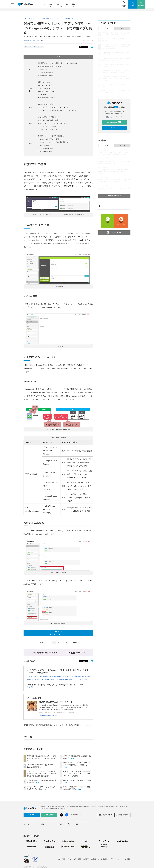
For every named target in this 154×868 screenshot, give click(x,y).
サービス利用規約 (103, 859)
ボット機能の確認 (46, 151)
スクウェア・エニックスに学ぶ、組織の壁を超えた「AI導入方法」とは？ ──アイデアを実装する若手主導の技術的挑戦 (42, 774)
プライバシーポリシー (117, 859)
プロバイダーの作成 (47, 72)
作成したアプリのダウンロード (49, 117)
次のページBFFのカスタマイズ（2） (58, 633)
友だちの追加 (44, 145)
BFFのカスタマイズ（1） (47, 91)
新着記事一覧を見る (114, 196)
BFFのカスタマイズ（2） (47, 104)
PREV (41, 643)
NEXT (76, 643)
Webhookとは (44, 94)
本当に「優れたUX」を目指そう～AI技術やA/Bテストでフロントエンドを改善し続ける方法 (59, 676)
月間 (122, 28)
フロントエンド (38, 47)
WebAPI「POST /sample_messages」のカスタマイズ (58, 110)
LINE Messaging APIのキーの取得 (50, 66)
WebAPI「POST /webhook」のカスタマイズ (55, 107)
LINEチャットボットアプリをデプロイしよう (53, 123)
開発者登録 (44, 69)
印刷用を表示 (29, 661)
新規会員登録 (114, 122)
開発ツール (28, 47)
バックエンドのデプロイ (48, 126)
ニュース (43, 4)
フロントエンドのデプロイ (49, 129)
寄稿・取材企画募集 (105, 815)
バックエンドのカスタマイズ (48, 120)
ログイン (114, 128)
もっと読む (31, 687)
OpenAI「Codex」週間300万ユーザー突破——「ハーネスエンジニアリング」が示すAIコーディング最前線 (78, 774)
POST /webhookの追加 (47, 98)
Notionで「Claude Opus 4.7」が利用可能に (78, 780)
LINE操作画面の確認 (47, 148)
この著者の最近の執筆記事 (48, 716)
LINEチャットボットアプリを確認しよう (52, 136)
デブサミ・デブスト (62, 4)
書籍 (73, 4)
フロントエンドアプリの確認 (50, 139)
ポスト (83, 47)
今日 (107, 28)
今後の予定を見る (114, 233)
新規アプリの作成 (44, 82)
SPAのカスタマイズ (45, 85)
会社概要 (93, 859)
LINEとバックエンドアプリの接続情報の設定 (55, 142)
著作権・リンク (67, 859)
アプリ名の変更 (45, 88)
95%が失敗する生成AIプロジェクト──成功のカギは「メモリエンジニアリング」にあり (41, 758)
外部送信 (128, 859)
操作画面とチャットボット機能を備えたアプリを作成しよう (58, 63)
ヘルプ (58, 859)
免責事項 (86, 859)
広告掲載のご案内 (122, 815)
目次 (74, 57)
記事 (50, 4)
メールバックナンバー (114, 117)
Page (30, 69)
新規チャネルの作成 (47, 75)
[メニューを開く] (13, 4)
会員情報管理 (77, 859)
